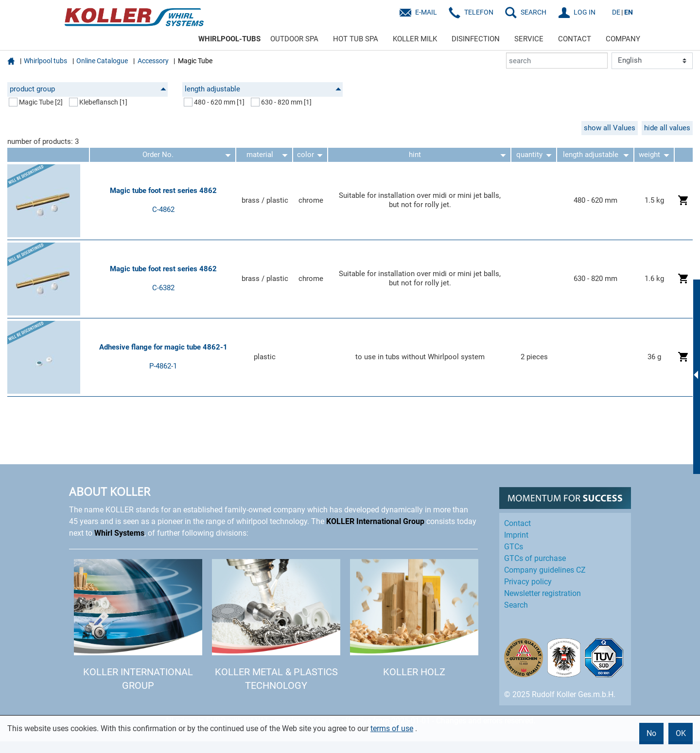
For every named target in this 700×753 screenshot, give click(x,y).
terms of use (392, 728)
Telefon (479, 12)
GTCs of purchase (535, 558)
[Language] (652, 61)
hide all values (667, 128)
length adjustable (263, 89)
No (651, 733)
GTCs (514, 547)
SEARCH (534, 12)
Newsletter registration (542, 593)
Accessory (153, 61)
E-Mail (426, 12)
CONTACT (575, 39)
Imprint (516, 535)
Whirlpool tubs (45, 61)
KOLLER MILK (415, 39)
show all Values (610, 128)
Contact (517, 523)
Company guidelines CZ (545, 570)
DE (616, 12)
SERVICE (529, 39)
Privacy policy (528, 582)
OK (681, 733)
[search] (557, 61)
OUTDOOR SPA (294, 39)
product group (88, 89)
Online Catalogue (102, 61)
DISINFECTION (476, 39)
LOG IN (585, 12)
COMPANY (623, 39)
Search (516, 605)
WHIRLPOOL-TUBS (229, 39)
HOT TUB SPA (356, 39)
